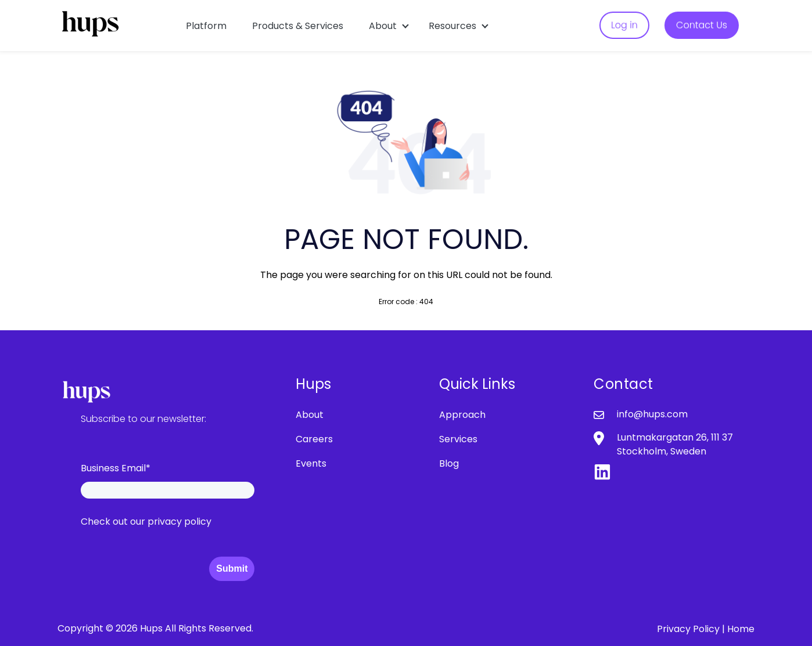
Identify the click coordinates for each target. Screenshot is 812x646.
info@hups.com (652, 414)
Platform (206, 26)
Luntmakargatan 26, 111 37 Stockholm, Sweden (675, 444)
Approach (462, 415)
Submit (232, 569)
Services (458, 439)
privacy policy (179, 522)
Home (741, 629)
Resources (452, 26)
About (383, 26)
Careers (314, 439)
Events (311, 463)
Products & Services (298, 26)
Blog (449, 463)
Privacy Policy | (692, 629)
